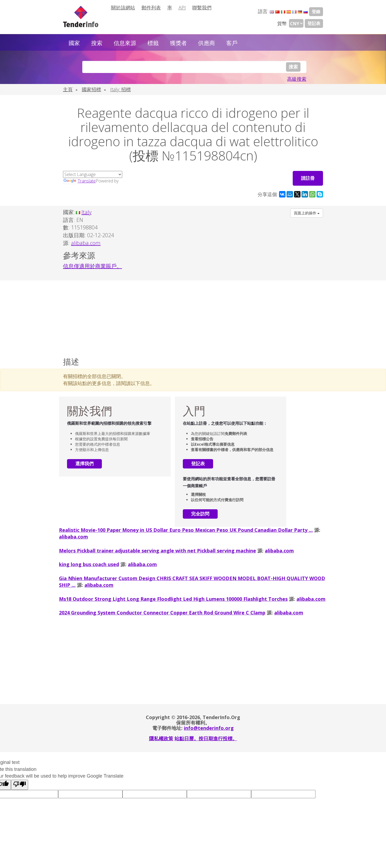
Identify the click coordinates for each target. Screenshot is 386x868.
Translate (79, 181)
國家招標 (91, 89)
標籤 (153, 43)
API (182, 8)
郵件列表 (151, 8)
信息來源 (125, 43)
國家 (74, 43)
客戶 (232, 43)
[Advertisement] (193, 317)
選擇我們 (84, 464)
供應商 (207, 43)
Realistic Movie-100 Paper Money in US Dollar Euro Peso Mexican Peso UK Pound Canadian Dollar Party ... (186, 530)
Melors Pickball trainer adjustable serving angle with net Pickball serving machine (157, 550)
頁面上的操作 (307, 213)
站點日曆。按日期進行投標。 (206, 738)
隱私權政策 (161, 738)
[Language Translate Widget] (93, 174)
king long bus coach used (89, 564)
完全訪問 (200, 514)
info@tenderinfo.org (209, 728)
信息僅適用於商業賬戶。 (92, 266)
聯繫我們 (202, 8)
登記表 (314, 23)
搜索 (97, 43)
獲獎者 (178, 43)
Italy (86, 212)
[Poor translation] (20, 785)
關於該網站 (123, 8)
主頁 (68, 89)
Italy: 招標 (120, 89)
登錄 (316, 12)
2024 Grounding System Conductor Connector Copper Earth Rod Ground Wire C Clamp (162, 612)
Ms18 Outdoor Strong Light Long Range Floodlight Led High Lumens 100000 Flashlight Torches (173, 599)
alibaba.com (73, 537)
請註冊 (308, 178)
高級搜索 (297, 79)
